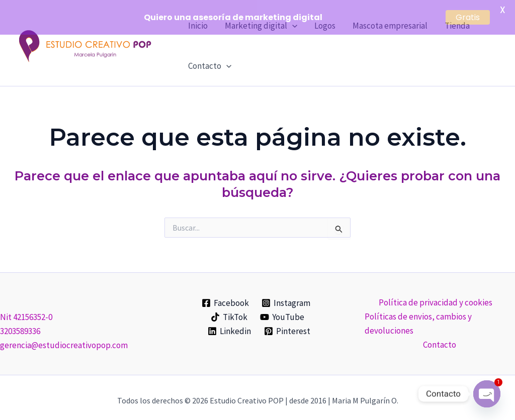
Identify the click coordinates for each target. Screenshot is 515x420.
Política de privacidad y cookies (436, 297)
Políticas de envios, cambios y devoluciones (418, 318)
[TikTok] (229, 312)
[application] (226, 61)
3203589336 (20, 326)
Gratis (468, 17)
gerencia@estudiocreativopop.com (64, 340)
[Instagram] (286, 298)
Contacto (210, 61)
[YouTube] (283, 312)
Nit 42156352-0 (26, 312)
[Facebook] (225, 298)
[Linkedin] (229, 326)
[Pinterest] (287, 326)
